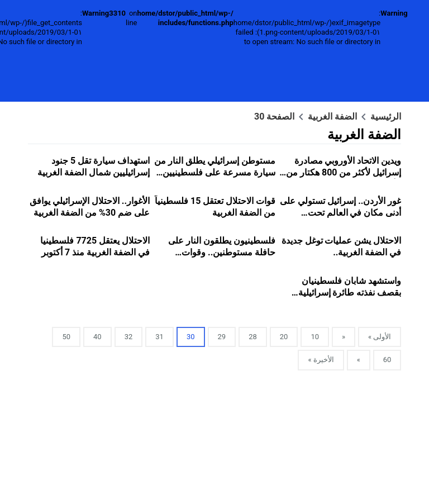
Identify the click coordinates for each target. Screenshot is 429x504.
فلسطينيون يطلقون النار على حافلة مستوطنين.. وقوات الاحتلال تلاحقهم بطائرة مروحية (218, 252)
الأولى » (380, 337)
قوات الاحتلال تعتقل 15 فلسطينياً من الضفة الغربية (215, 207)
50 (66, 337)
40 (97, 337)
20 (284, 337)
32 (129, 337)
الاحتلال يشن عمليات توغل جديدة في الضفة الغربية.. (342, 246)
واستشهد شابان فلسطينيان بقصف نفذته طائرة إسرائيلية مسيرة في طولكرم (350, 293)
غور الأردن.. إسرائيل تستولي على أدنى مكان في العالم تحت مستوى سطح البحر (340, 213)
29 (222, 337)
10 (315, 337)
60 (387, 360)
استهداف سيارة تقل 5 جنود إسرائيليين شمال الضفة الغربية (94, 167)
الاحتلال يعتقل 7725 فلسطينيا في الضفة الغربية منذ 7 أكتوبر (95, 246)
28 (253, 337)
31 (159, 337)
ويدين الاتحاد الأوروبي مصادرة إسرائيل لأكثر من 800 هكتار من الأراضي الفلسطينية (344, 172)
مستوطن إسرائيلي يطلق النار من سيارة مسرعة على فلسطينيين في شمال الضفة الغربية (215, 172)
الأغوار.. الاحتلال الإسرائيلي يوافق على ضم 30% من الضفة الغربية (90, 207)
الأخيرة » (321, 360)
